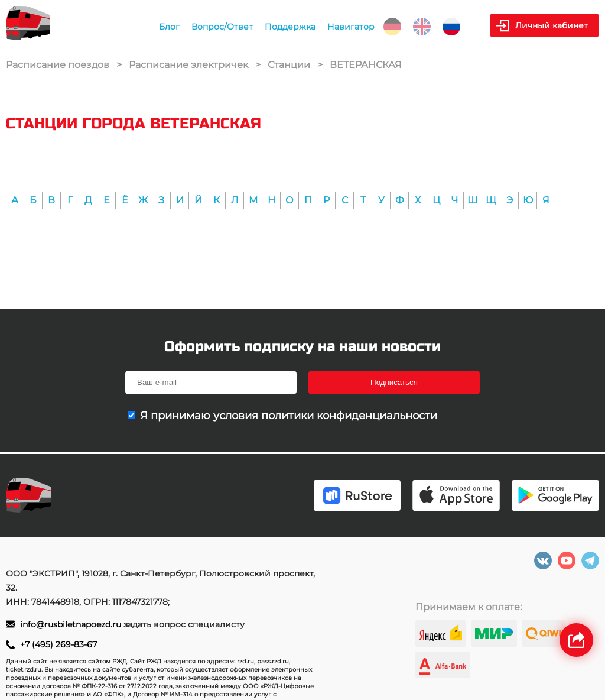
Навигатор (351, 27)
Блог (169, 27)
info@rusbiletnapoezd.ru (72, 624)
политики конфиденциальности (349, 416)
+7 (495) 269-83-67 (58, 644)
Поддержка (290, 27)
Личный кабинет (552, 25)
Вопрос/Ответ (222, 27)
